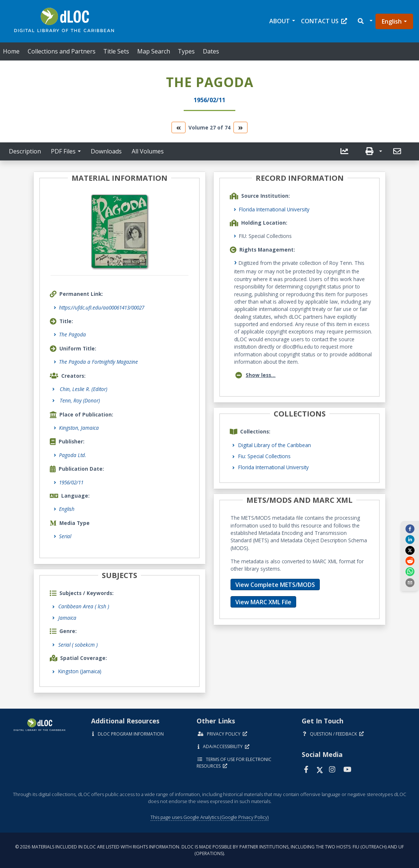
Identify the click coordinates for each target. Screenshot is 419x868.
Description (25, 151)
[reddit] (410, 561)
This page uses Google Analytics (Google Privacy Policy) (209, 817)
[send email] (410, 582)
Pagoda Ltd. (72, 455)
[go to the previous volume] (179, 127)
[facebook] (410, 529)
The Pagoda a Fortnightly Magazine (98, 362)
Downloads (106, 151)
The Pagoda (72, 334)
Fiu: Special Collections (264, 456)
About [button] (280, 21)
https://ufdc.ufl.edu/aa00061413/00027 (102, 307)
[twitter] (410, 550)
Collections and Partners (62, 51)
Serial (65, 536)
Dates (211, 51)
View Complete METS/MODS (275, 585)
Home (11, 51)
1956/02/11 (71, 482)
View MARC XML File (263, 602)
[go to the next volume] (240, 127)
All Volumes (148, 151)
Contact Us (324, 21)
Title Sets (116, 51)
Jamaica (67, 618)
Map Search (154, 51)
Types (186, 51)
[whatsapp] (410, 571)
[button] (365, 21)
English (392, 21)
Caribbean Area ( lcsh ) (84, 606)
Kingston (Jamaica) (80, 671)
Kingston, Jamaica (79, 428)
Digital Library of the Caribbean (275, 445)
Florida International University (274, 209)
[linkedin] (410, 539)
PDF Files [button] (63, 151)
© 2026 (209, 850)
